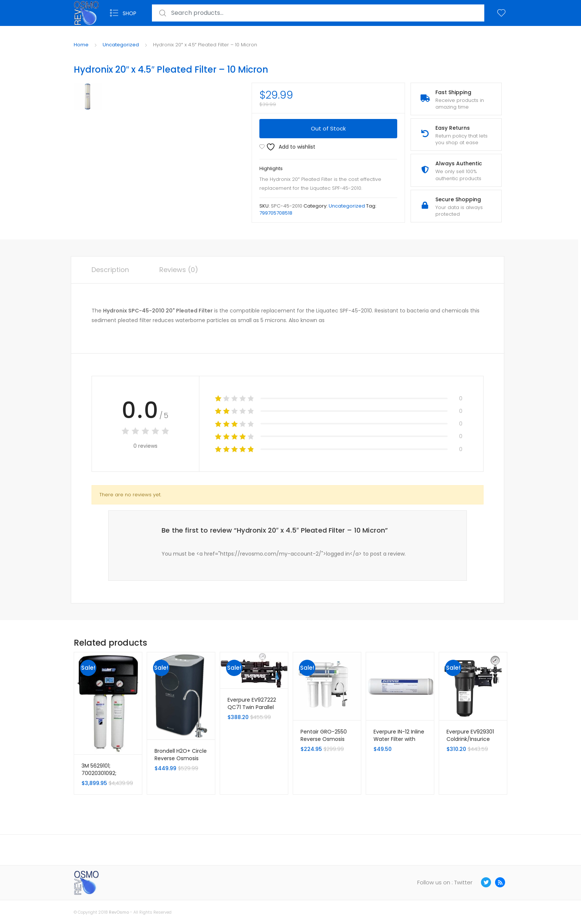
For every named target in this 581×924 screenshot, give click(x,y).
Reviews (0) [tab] (179, 270)
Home (81, 45)
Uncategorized (121, 45)
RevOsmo (119, 912)
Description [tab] (110, 270)
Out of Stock (328, 128)
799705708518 (276, 213)
